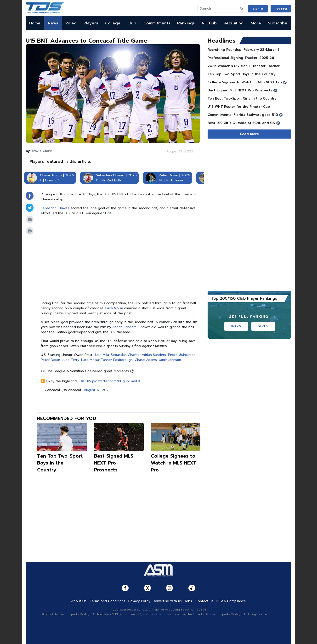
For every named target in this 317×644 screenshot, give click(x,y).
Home (35, 23)
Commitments (157, 23)
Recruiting (234, 23)
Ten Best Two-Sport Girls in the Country (242, 98)
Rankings (186, 23)
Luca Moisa (114, 308)
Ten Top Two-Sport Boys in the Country (60, 463)
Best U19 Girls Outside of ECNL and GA (241, 123)
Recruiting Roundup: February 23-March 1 (243, 50)
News (53, 23)
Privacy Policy (139, 601)
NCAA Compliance (231, 601)
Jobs (188, 601)
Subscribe (278, 23)
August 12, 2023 (97, 390)
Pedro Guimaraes (182, 355)
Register (281, 9)
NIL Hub (209, 23)
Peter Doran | (169, 175)
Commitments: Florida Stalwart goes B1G (243, 115)
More (256, 23)
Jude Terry (71, 360)
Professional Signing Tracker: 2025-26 (241, 58)
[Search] (218, 9)
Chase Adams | (52, 175)
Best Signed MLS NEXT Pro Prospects (114, 463)
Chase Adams (146, 360)
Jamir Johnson (170, 360)
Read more (249, 134)
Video (71, 23)
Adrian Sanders (124, 327)
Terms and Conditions (108, 601)
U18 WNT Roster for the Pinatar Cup (239, 107)
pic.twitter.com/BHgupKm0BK (116, 381)
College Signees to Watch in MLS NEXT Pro (174, 463)
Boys (236, 326)
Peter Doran (50, 360)
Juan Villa (102, 355)
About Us (79, 601)
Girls (263, 326)
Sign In (258, 9)
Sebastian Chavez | (111, 175)
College (113, 23)
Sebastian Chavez (55, 208)
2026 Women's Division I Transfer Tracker (244, 66)
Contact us (204, 601)
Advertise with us (168, 601)
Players (91, 23)
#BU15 (86, 381)
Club (132, 23)
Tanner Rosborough (117, 360)
